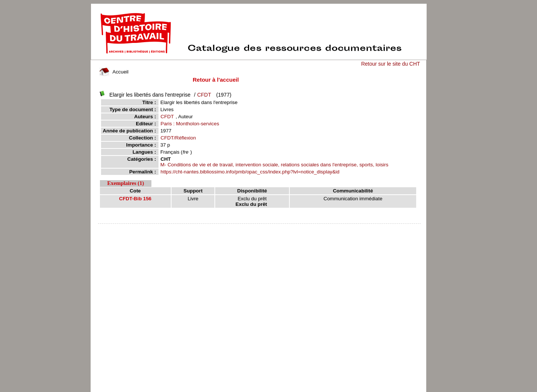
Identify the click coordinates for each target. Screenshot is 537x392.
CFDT (204, 95)
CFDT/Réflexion (178, 138)
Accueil (114, 72)
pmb (260, 228)
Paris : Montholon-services (190, 124)
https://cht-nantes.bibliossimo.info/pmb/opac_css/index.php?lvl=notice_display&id (250, 172)
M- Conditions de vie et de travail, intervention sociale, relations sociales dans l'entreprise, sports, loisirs (274, 165)
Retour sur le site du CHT (390, 64)
